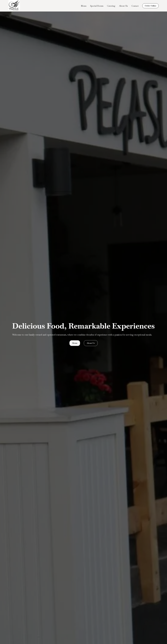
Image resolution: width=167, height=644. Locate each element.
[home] (14, 6)
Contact (135, 6)
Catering (111, 6)
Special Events (97, 6)
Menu (84, 6)
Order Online (150, 6)
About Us (123, 6)
